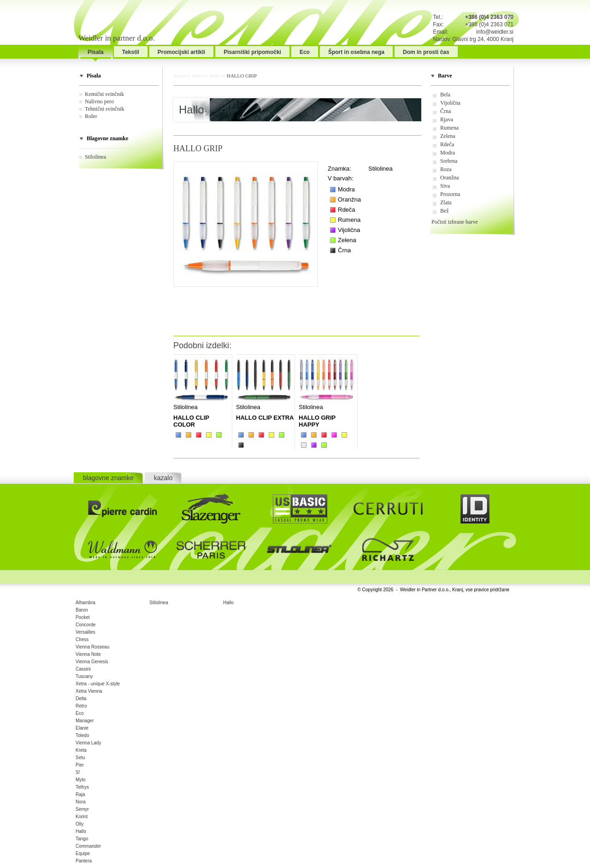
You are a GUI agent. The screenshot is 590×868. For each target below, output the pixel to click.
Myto (81, 780)
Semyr (82, 809)
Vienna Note (88, 654)
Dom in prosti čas (426, 52)
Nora (81, 802)
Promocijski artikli (181, 52)
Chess (82, 639)
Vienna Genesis (92, 662)
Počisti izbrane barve (455, 222)
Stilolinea (95, 157)
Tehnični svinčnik (104, 109)
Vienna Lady (88, 743)
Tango (82, 839)
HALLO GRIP (242, 76)
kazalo (163, 478)
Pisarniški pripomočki (252, 52)
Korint (82, 817)
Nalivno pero (99, 101)
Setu (80, 758)
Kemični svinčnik (104, 94)
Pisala (96, 52)
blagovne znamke (108, 478)
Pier (80, 765)
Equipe (83, 853)
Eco (305, 52)
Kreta (81, 750)
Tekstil (131, 52)
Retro (81, 706)
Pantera (84, 861)
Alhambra (86, 603)
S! (78, 772)
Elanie (82, 728)
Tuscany (84, 676)
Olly (80, 824)
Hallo (198, 76)
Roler (91, 116)
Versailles (86, 632)
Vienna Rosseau (92, 647)
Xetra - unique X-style (98, 684)
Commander (88, 846)
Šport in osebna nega (356, 52)
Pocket (83, 617)
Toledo (82, 735)
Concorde (86, 625)
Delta (81, 699)
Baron (82, 610)
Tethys (82, 787)
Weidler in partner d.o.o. (117, 38)
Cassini (83, 669)
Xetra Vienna (89, 691)
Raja (80, 794)
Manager (85, 721)
